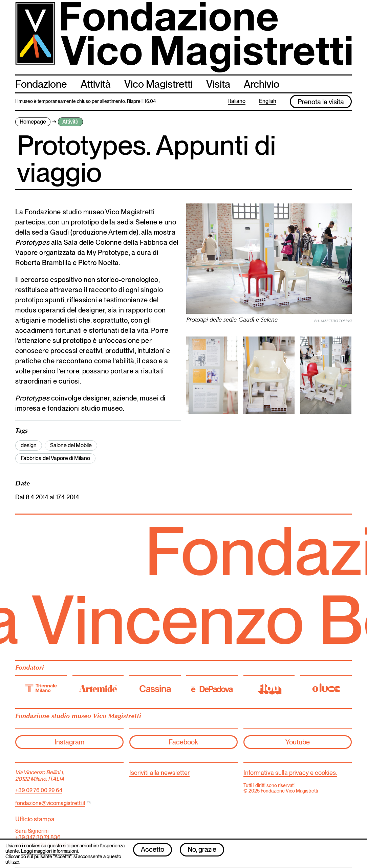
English (268, 101)
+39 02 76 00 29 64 (39, 790)
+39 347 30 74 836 (38, 837)
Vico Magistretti (158, 84)
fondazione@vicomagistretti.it (50, 803)
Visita (218, 84)
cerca (345, 83)
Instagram (69, 742)
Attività (96, 84)
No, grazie (202, 849)
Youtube (298, 742)
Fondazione (41, 84)
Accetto (153, 849)
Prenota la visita (321, 102)
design (29, 445)
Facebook (183, 742)
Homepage (33, 122)
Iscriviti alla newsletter (159, 773)
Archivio (262, 84)
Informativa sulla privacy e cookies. (290, 773)
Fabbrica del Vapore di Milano (55, 458)
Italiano (237, 101)
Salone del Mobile (71, 445)
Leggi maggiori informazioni (49, 851)
